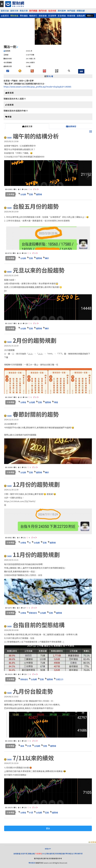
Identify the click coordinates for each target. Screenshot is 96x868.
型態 (31, 194)
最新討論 (5, 11)
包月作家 (52, 11)
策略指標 (81, 16)
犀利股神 (62, 11)
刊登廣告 (38, 854)
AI (30, 543)
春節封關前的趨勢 (32, 414)
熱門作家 (43, 11)
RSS (44, 854)
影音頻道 (62, 16)
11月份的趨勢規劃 (32, 554)
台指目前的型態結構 (35, 625)
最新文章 (14, 11)
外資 (29, 746)
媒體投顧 (81, 11)
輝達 (56, 402)
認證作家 (24, 854)
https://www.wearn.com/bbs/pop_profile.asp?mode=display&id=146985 (37, 87)
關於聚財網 (66, 854)
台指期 (23, 194)
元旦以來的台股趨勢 (35, 270)
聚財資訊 (32, 863)
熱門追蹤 (71, 11)
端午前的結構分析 (32, 136)
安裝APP (48, 849)
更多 (48, 828)
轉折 (47, 258)
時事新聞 (71, 16)
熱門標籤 (33, 11)
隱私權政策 (50, 854)
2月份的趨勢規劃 (30, 340)
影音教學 (52, 16)
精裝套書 (43, 16)
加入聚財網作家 (77, 854)
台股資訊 (5, 16)
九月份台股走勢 (29, 691)
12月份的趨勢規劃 (32, 484)
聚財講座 (24, 16)
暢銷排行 (33, 16)
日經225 (60, 679)
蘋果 (22, 746)
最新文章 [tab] (27, 126)
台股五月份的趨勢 (32, 206)
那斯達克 (33, 613)
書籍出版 (31, 854)
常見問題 (58, 854)
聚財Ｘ (90, 16)
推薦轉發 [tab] (71, 126)
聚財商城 (14, 16)
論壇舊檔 (17, 854)
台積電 (23, 402)
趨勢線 (39, 194)
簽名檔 (50, 76)
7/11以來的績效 (29, 758)
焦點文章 (24, 11)
